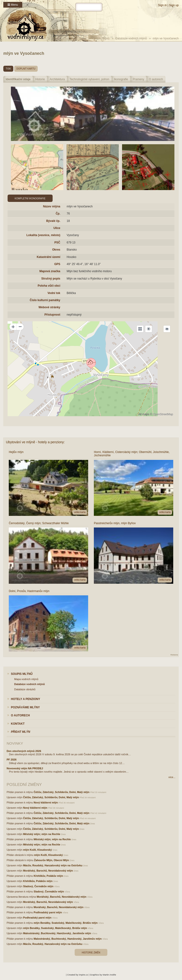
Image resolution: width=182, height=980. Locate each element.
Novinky (15, 743)
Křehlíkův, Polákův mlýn (48, 876)
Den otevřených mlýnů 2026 (24, 751)
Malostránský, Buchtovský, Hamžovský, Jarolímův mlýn (57, 933)
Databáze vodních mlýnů (131, 38)
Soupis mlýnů (101, 38)
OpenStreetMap (163, 414)
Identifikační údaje (18, 79)
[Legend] (167, 329)
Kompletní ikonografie (30, 198)
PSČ (57, 243)
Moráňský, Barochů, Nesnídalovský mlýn (48, 871)
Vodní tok (54, 293)
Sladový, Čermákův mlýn (38, 886)
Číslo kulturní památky (45, 300)
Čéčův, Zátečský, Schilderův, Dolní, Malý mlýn (61, 792)
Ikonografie (121, 79)
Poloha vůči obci (49, 286)
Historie (40, 79)
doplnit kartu (26, 69)
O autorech (156, 79)
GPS (57, 264)
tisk (8, 69)
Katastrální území (48, 257)
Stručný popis (51, 279)
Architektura (57, 79)
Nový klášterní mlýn (46, 803)
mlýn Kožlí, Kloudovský (38, 850)
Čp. (58, 214)
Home (83, 38)
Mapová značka (50, 271)
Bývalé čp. (53, 221)
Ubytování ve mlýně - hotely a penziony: (35, 442)
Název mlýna (52, 206)
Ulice (57, 228)
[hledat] (89, 7)
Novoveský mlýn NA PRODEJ (25, 768)
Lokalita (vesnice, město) (43, 235)
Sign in (162, 5)
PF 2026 (12, 760)
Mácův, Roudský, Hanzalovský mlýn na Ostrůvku (53, 865)
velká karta (80, 512)
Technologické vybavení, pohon (89, 79)
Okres (56, 250)
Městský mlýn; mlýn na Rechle (42, 834)
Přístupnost (52, 315)
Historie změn (91, 953)
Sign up (174, 5)
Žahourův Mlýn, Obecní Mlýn (52, 860)
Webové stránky (49, 307)
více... (172, 777)
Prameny (138, 79)
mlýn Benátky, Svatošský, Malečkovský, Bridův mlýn (66, 923)
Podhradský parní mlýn (48, 912)
